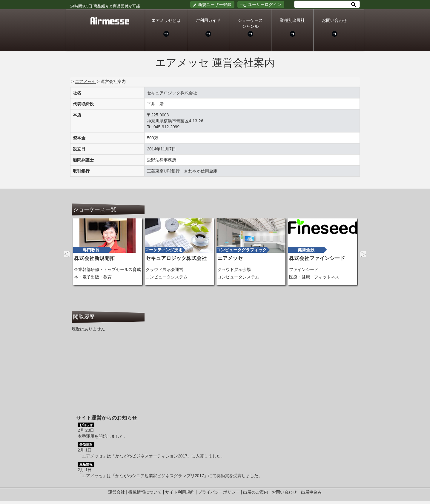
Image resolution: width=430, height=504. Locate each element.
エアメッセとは (166, 27)
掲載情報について (145, 492)
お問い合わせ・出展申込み (297, 492)
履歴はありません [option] (88, 329)
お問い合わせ (334, 27)
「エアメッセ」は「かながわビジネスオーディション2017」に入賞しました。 (151, 456)
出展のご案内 (256, 492)
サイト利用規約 (180, 492)
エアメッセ (85, 81)
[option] (107, 252)
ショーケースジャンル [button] (250, 27)
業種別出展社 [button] (292, 27)
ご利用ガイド (208, 27)
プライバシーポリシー (219, 492)
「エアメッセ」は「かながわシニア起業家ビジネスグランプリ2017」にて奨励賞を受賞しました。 (170, 476)
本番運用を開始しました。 (103, 436)
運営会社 (116, 492)
